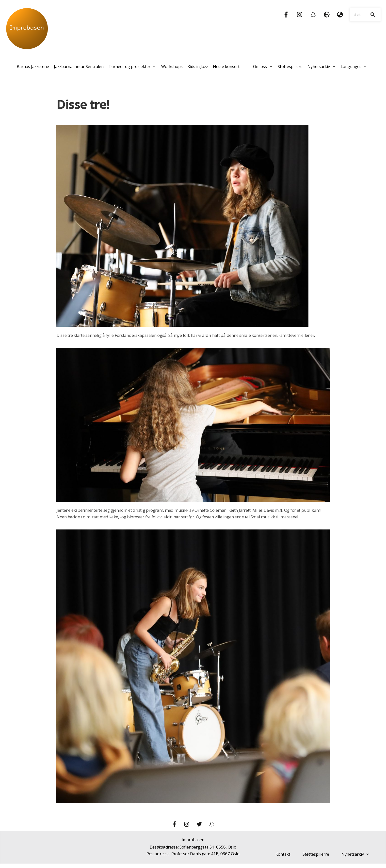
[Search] (373, 15)
